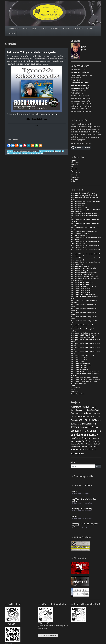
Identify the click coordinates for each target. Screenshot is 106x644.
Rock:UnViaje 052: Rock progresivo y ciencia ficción (84, 232)
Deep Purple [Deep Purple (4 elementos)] (95, 410)
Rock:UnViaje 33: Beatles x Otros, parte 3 (82, 288)
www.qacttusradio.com (50, 114)
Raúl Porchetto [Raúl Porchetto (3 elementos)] (95, 441)
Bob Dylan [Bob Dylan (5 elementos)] (92, 407)
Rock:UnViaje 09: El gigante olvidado (80, 363)
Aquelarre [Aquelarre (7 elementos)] (83, 407)
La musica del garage (78, 88)
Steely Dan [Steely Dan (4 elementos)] (84, 446)
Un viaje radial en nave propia (79, 384)
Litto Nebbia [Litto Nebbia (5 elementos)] (96, 431)
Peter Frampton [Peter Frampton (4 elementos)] (94, 438)
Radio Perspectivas (78, 85)
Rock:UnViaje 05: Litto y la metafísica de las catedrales (85, 372)
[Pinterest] (25, 144)
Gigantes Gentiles (78, 29)
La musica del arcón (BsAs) (80, 83)
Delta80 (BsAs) (76, 80)
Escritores (90, 29)
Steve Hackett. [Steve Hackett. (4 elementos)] (93, 446)
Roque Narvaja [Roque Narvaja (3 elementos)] (90, 444)
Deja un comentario (33, 151)
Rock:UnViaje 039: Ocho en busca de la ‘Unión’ (83, 274)
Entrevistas (66, 29)
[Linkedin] (21, 144)
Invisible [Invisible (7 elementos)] (85, 424)
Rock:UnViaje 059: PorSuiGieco (79, 207)
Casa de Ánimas (75, 163)
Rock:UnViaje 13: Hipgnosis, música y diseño (83, 355)
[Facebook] (9, 144)
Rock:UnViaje (74, 179)
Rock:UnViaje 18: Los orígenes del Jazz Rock (82, 337)
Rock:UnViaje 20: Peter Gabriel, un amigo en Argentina (85, 333)
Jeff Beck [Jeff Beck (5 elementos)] (93, 424)
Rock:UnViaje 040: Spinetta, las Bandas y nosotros (84, 272)
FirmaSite (11, 643)
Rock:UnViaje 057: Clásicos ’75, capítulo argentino (84, 213)
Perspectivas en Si (76, 177)
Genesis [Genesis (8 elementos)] (80, 420)
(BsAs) (87, 85)
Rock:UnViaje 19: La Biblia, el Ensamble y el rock (83, 335)
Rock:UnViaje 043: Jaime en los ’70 (80, 266)
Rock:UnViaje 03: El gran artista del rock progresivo (31, 52)
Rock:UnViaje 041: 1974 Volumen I (80, 270)
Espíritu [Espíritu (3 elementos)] (88, 417)
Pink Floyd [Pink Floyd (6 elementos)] (86, 441)
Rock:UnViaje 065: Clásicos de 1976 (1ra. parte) (83, 193)
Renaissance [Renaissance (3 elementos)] (74, 444)
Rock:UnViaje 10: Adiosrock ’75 (79, 361)
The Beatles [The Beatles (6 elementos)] (87, 450)
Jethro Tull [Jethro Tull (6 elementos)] (76, 427)
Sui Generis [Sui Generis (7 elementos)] (76, 449)
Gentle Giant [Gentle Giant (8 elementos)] (90, 420)
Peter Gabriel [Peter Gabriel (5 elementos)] (76, 441)
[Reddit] (17, 144)
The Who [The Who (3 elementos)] (95, 450)
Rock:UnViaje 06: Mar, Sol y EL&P (79, 370)
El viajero (25, 29)
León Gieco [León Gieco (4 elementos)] (87, 431)
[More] (41, 144)
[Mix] (33, 144)
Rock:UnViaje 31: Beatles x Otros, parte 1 (82, 292)
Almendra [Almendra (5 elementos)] (75, 407)
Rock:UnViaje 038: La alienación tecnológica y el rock (85, 276)
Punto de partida (13, 29)
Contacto (73, 390)
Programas (34, 29)
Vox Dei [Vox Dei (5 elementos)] (78, 454)
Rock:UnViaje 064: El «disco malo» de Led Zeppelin (84, 195)
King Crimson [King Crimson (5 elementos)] (93, 427)
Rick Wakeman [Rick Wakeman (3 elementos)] (82, 444)
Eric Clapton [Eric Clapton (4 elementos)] (81, 417)
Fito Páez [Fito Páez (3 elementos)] (93, 417)
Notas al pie (74, 175)
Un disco (73, 181)
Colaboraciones (55, 29)
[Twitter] (13, 144)
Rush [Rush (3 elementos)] (96, 444)
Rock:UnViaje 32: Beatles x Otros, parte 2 (82, 290)
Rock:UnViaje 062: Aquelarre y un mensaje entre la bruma (86, 201)
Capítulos (73, 161)
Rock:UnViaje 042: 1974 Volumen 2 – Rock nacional (84, 268)
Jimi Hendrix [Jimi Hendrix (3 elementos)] (84, 427)
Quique (16, 151)
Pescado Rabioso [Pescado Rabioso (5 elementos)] (82, 438)
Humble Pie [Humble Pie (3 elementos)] (78, 424)
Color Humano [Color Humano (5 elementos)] (77, 410)
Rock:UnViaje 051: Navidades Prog (80, 234)
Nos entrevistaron (76, 388)
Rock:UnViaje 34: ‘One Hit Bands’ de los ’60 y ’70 (83, 286)
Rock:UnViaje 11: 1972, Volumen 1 (80, 359)
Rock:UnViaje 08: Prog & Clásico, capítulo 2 (82, 365)
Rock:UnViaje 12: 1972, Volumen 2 (80, 357)
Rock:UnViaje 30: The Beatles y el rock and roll (83, 294)
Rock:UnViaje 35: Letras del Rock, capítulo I (82, 284)
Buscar (98, 466)
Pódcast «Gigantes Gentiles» (78, 394)
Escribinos (12, 34)
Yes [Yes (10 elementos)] (83, 453)
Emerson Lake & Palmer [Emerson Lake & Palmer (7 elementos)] (82, 413)
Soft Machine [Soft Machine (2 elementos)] (78, 447)
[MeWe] (29, 144)
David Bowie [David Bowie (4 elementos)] (87, 410)
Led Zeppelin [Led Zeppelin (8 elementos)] (77, 431)
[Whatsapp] (37, 144)
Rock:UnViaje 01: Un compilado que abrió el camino (84, 382)
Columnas (44, 29)
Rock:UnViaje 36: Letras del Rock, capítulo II (82, 282)
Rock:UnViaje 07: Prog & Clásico (79, 367)
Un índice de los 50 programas (79, 236)
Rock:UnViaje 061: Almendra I (78, 203)
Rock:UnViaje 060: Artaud (77, 205)
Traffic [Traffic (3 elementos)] (73, 454)
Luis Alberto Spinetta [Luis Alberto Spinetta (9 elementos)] (82, 435)
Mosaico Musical (75, 173)
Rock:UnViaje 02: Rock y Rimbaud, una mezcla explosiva (85, 380)
